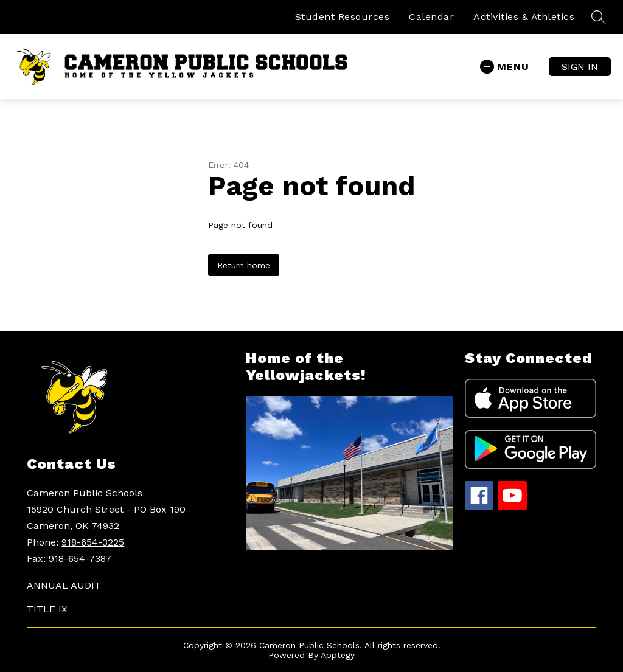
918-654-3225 (93, 542)
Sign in (580, 67)
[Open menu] (505, 67)
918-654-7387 (80, 559)
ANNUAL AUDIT (64, 585)
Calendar (431, 17)
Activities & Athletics (524, 17)
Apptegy (338, 655)
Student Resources (343, 17)
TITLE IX (47, 609)
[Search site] (599, 17)
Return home (244, 265)
